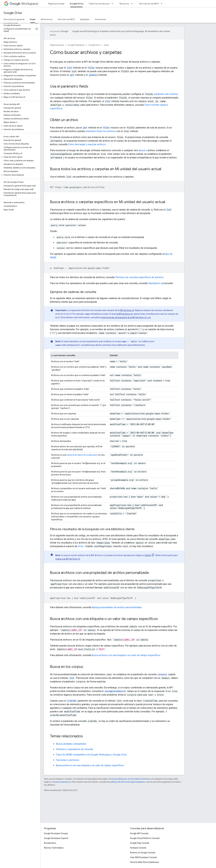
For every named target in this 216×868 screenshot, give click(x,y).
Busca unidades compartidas (71, 744)
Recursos (124, 4)
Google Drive (13, 13)
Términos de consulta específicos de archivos (139, 277)
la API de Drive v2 (124, 314)
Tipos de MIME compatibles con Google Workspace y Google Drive (91, 755)
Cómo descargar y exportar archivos (87, 144)
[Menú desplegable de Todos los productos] (113, 4)
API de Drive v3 (127, 310)
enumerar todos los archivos (101, 131)
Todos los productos (99, 4)
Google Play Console (140, 843)
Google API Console (139, 833)
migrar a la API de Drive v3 (68, 559)
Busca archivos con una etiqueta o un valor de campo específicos (126, 655)
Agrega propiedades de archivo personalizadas (117, 607)
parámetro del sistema (166, 94)
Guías (106, 45)
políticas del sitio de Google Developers (127, 782)
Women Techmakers (54, 848)
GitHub (148, 555)
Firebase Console (138, 848)
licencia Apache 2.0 (63, 782)
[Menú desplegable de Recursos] (133, 4)
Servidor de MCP (66, 19)
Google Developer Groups (56, 833)
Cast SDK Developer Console (143, 857)
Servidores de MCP (149, 4)
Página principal (56, 4)
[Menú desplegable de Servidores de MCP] (162, 4)
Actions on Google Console (143, 853)
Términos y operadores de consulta (74, 749)
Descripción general (14, 19)
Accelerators (50, 843)
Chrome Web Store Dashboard (144, 862)
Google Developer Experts (56, 838)
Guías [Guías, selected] (33, 19)
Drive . (81, 546)
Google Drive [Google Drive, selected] (76, 4)
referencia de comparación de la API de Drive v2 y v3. (126, 317)
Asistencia (100, 19)
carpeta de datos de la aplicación (82, 455)
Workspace (24, 4)
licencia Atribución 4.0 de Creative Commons (131, 779)
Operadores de (156, 283)
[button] (20, 46)
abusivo (143, 150)
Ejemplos (85, 19)
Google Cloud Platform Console (145, 838)
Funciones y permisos (68, 760)
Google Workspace (76, 45)
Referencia (47, 19)
